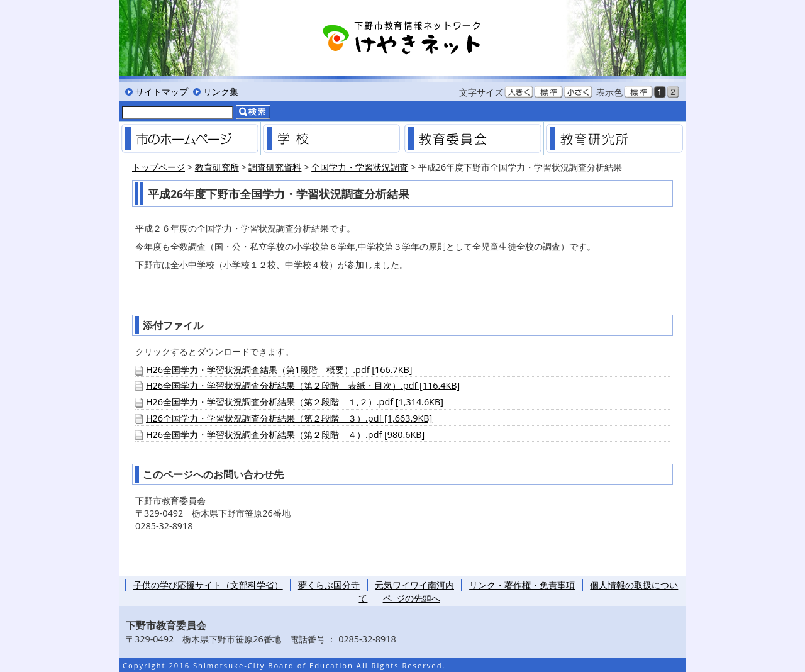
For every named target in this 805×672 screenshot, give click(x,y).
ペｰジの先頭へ (412, 598)
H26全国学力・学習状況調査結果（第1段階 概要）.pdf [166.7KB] (279, 370)
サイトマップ (162, 92)
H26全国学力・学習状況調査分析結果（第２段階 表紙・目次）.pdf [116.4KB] (303, 385)
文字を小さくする (578, 92)
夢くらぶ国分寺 (329, 585)
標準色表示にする (638, 92)
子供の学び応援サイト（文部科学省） (208, 585)
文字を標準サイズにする (548, 92)
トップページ (158, 167)
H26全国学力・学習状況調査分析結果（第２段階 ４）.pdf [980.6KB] (285, 434)
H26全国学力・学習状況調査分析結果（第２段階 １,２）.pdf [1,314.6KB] (295, 402)
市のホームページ (190, 138)
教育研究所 (614, 138)
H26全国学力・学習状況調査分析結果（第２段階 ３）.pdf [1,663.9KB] (289, 418)
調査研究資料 (275, 167)
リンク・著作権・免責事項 (522, 585)
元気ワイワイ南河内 (414, 585)
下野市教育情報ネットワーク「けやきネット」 (402, 38)
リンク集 (221, 92)
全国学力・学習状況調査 (360, 167)
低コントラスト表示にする (673, 92)
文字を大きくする (519, 92)
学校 (331, 138)
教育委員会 (473, 138)
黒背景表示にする (660, 92)
